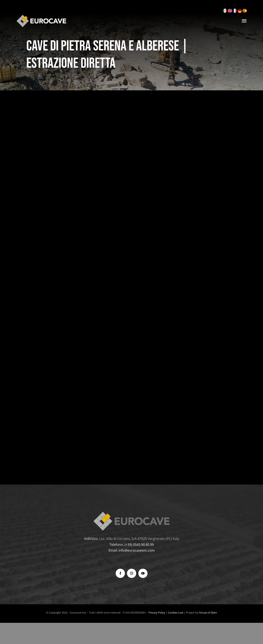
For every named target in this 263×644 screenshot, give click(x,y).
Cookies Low (176, 613)
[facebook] (120, 573)
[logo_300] (41, 16)
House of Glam (208, 613)
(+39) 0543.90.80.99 (139, 545)
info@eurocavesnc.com (137, 550)
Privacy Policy (157, 613)
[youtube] (143, 573)
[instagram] (132, 573)
